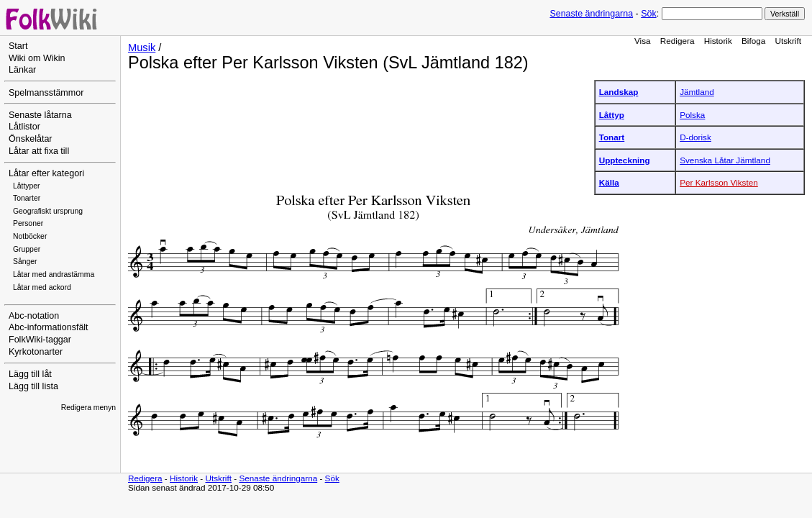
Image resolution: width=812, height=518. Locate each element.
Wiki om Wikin (37, 58)
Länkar (22, 70)
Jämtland (697, 92)
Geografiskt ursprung (48, 211)
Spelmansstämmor (46, 93)
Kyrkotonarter (36, 352)
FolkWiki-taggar (40, 340)
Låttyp (612, 115)
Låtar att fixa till (39, 151)
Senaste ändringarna (591, 14)
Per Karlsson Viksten (719, 182)
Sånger (25, 262)
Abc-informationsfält (49, 327)
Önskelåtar (31, 139)
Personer (28, 223)
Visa (643, 41)
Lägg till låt (30, 374)
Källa (609, 182)
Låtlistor (24, 127)
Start (18, 46)
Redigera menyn (88, 408)
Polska (692, 115)
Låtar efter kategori (46, 173)
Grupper (27, 249)
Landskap (619, 92)
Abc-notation (34, 316)
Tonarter (27, 198)
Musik (142, 47)
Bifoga (753, 41)
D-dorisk (695, 137)
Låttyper (27, 186)
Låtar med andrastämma (54, 274)
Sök (648, 14)
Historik (718, 41)
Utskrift (788, 41)
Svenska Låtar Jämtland (725, 160)
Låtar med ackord (42, 287)
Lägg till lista (33, 386)
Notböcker (30, 236)
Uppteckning (625, 160)
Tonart (612, 137)
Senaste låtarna (40, 115)
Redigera (678, 41)
